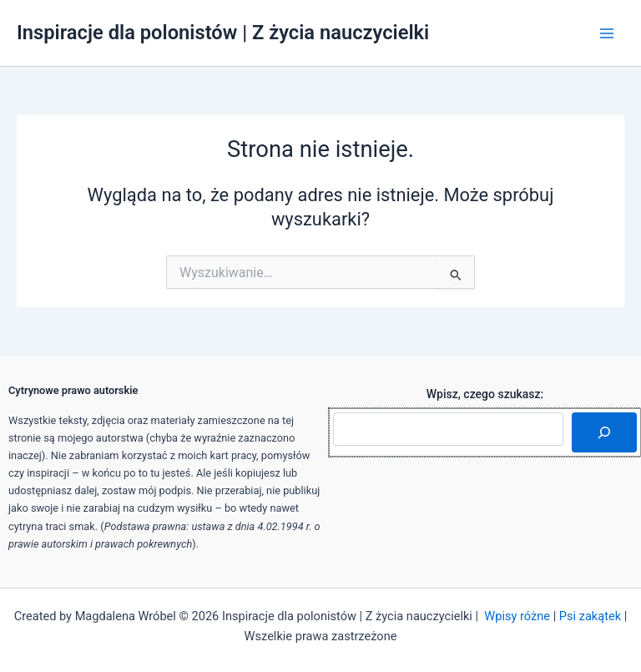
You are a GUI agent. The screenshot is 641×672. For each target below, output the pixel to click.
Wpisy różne (517, 616)
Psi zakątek (590, 616)
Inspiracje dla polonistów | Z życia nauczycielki (223, 33)
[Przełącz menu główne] (607, 33)
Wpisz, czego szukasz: (485, 394)
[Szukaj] (604, 432)
